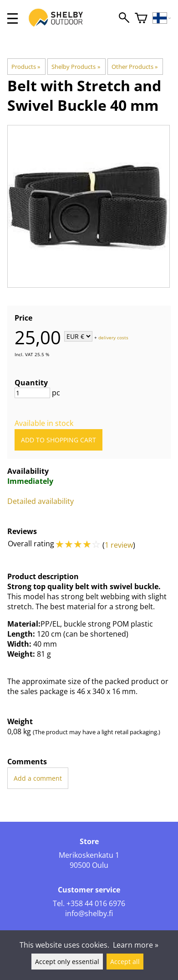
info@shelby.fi (89, 913)
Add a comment (38, 778)
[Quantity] (32, 393)
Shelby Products (76, 67)
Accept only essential (67, 962)
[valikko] (13, 18)
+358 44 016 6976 (96, 903)
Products (26, 67)
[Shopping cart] (141, 18)
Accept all (125, 962)
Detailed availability (41, 501)
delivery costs (113, 337)
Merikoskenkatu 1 (89, 855)
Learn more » (136, 945)
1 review (119, 545)
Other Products (135, 67)
